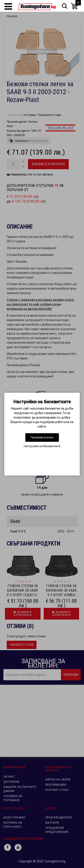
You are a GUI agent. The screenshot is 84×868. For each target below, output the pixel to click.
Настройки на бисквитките (42, 446)
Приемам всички (42, 437)
